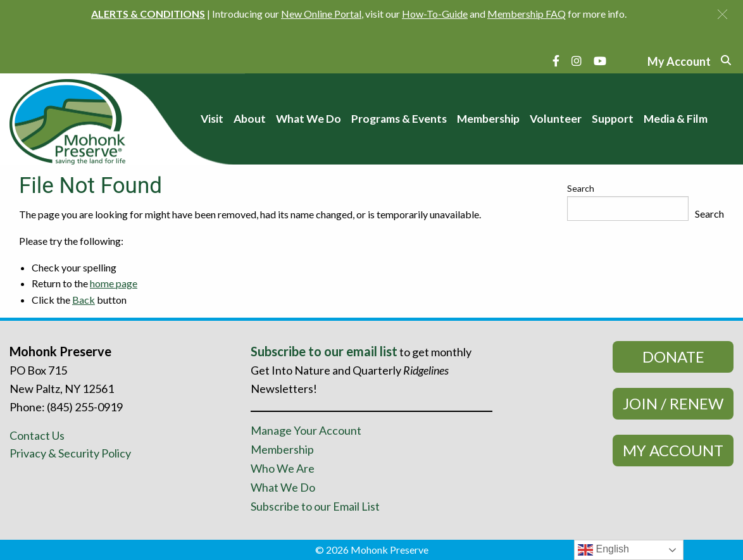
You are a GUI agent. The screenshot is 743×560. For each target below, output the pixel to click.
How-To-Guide (435, 14)
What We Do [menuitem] (309, 119)
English (603, 550)
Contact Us (37, 435)
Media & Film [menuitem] (676, 119)
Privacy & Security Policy (70, 453)
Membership (282, 449)
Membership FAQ (527, 14)
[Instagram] (577, 61)
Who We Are (283, 468)
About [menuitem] (250, 119)
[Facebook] (556, 61)
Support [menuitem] (613, 119)
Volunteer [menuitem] (556, 119)
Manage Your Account (306, 430)
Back (84, 300)
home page (114, 283)
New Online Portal (321, 14)
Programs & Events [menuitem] (399, 119)
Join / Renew (673, 403)
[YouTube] (600, 61)
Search (581, 188)
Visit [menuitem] (212, 119)
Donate (673, 357)
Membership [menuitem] (488, 119)
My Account (673, 450)
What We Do (283, 487)
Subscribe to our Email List (315, 506)
